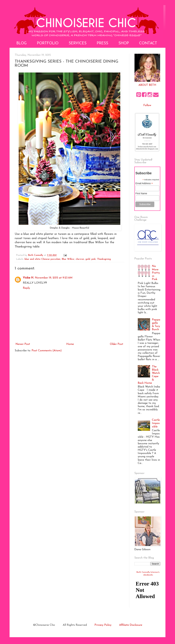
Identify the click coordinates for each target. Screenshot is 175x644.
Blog (22, 43)
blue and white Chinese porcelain (42, 259)
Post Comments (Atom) (47, 351)
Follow (147, 105)
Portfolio (48, 43)
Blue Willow (68, 259)
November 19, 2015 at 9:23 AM (54, 278)
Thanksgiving (104, 259)
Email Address (144, 183)
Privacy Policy (103, 625)
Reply (26, 288)
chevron (80, 259)
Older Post (117, 344)
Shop (124, 43)
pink (94, 259)
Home (70, 344)
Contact (148, 43)
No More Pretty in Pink (156, 273)
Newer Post (23, 344)
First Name (141, 193)
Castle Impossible (156, 423)
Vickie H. (28, 278)
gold (88, 259)
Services (78, 43)
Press (102, 43)
